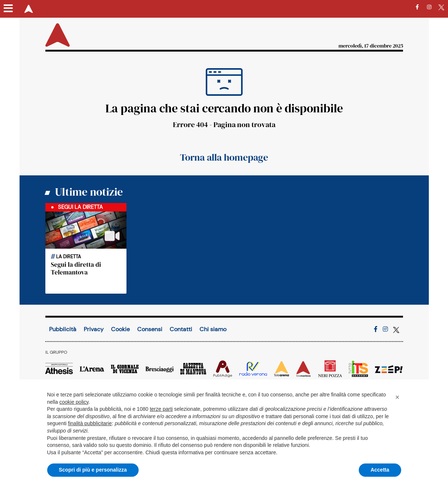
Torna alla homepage (224, 157)
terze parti (161, 409)
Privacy (94, 329)
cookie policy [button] (74, 402)
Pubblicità (63, 329)
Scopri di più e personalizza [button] (93, 470)
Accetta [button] (380, 470)
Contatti (181, 329)
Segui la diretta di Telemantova (76, 268)
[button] (397, 397)
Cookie (120, 329)
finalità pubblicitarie (90, 423)
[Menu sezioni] (8, 9)
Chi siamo (213, 329)
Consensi (150, 329)
